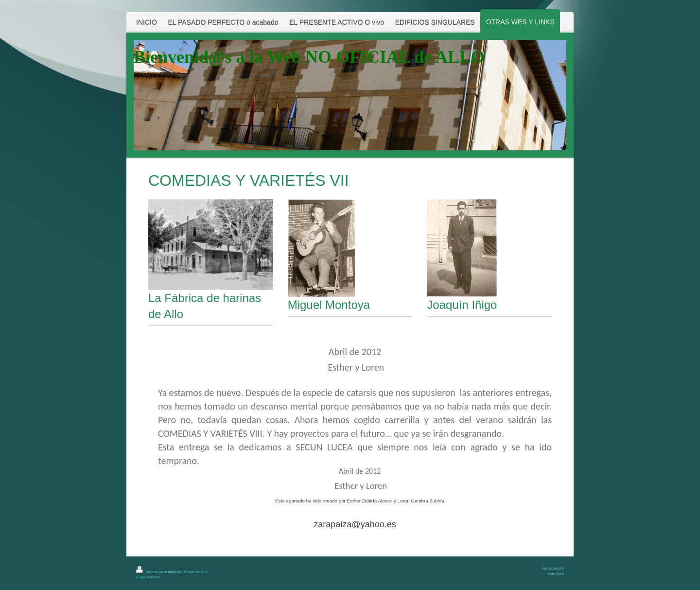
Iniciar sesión (553, 568)
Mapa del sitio (196, 572)
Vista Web (555, 574)
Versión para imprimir (159, 572)
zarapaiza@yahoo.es (355, 524)
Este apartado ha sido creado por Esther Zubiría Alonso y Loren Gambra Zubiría (360, 501)
